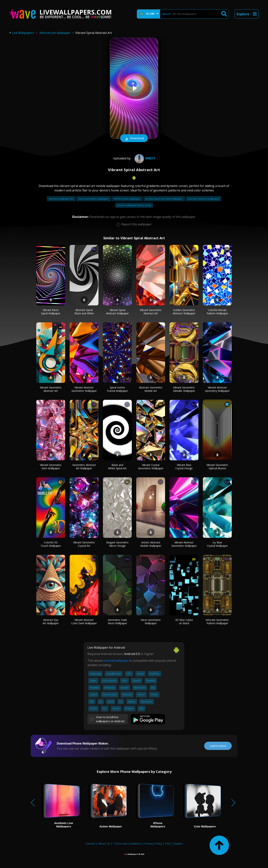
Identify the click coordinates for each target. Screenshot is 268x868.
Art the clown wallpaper (127, 199)
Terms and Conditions (127, 843)
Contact (90, 843)
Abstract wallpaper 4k (61, 199)
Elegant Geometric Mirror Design (117, 544)
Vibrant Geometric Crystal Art (84, 544)
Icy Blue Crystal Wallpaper (217, 544)
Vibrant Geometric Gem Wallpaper (51, 467)
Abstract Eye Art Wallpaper (51, 622)
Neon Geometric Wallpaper (151, 622)
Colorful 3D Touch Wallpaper (51, 544)
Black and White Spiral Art (117, 467)
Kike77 (144, 158)
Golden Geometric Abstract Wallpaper (184, 312)
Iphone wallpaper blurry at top (134, 205)
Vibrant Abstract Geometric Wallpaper (84, 389)
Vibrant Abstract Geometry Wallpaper (217, 389)
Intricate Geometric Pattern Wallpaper (217, 622)
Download (134, 139)
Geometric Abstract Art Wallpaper (84, 467)
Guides (178, 843)
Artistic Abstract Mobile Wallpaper (151, 544)
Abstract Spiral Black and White (84, 312)
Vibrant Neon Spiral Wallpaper (51, 312)
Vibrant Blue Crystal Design (184, 467)
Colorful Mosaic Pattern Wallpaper (217, 312)
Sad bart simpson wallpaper (204, 199)
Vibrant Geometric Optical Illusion (217, 467)
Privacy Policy (153, 843)
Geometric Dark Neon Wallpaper (117, 622)
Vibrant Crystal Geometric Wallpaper (151, 467)
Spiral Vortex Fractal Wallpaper (117, 389)
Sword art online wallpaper (94, 199)
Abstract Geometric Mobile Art (151, 389)
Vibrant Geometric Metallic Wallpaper (184, 389)
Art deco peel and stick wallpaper (164, 199)
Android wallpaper (116, 661)
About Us (104, 843)
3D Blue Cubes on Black (184, 622)
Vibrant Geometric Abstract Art (151, 312)
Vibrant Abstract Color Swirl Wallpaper (84, 622)
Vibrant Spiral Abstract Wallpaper (117, 312)
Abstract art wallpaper (55, 33)
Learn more (218, 746)
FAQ (168, 843)
